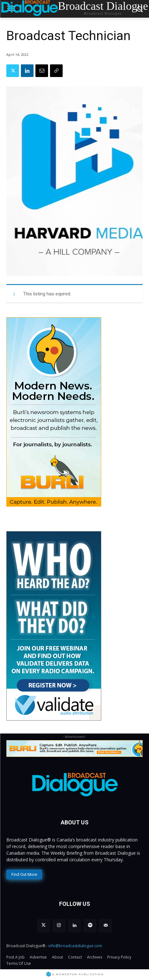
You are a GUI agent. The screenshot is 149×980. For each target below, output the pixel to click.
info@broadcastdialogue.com (75, 946)
